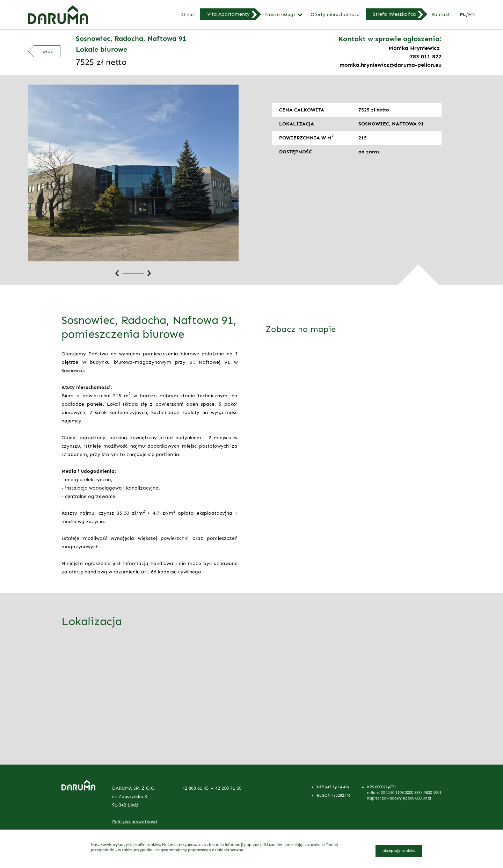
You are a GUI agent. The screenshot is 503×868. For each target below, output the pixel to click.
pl (463, 14)
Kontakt (441, 15)
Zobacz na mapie (301, 329)
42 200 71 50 (228, 788)
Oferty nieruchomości (336, 15)
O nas (188, 15)
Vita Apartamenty (228, 14)
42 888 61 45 (195, 788)
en (472, 14)
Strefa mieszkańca (395, 14)
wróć (48, 51)
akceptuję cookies (399, 851)
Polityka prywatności (135, 822)
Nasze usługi (280, 15)
